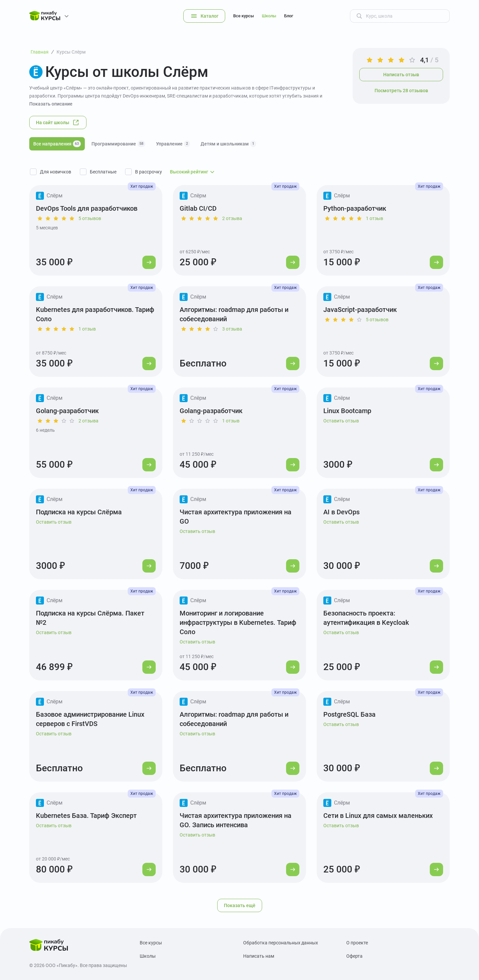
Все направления (57, 144)
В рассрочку (149, 172)
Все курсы (243, 16)
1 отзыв (375, 218)
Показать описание (51, 104)
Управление (173, 144)
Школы (269, 16)
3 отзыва (232, 329)
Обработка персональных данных (281, 943)
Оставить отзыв (341, 421)
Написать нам (259, 956)
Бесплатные (103, 172)
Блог (289, 16)
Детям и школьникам (228, 144)
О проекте (357, 943)
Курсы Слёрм (71, 52)
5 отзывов (90, 218)
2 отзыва (232, 218)
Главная (40, 52)
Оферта (354, 956)
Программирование (118, 144)
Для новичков (56, 172)
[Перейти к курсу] (149, 262)
